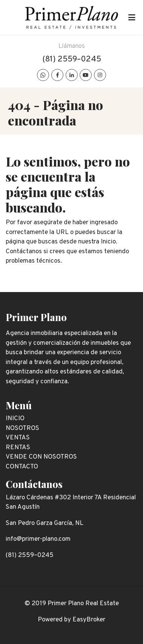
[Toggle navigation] (132, 18)
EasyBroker (89, 620)
